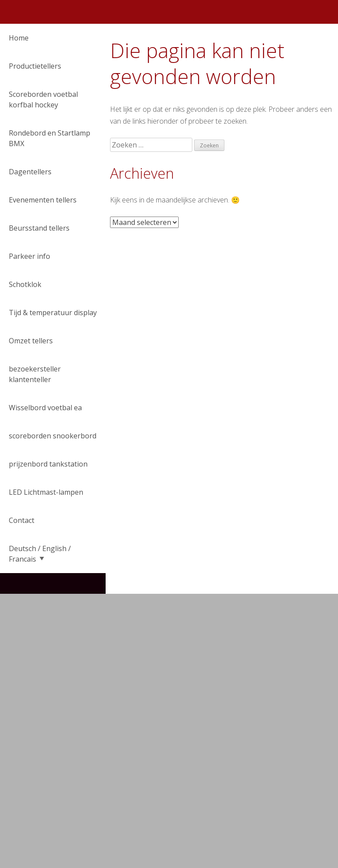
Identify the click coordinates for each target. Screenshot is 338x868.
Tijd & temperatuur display (53, 313)
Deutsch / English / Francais (40, 554)
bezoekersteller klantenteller (35, 374)
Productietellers (35, 66)
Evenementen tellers (43, 200)
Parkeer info (29, 256)
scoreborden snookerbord (53, 436)
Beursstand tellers (39, 228)
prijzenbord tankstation (48, 464)
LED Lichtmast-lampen (46, 492)
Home (19, 38)
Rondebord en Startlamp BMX (50, 138)
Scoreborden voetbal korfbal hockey (43, 99)
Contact (22, 520)
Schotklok (25, 284)
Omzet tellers (31, 341)
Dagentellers (30, 172)
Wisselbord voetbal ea (45, 408)
